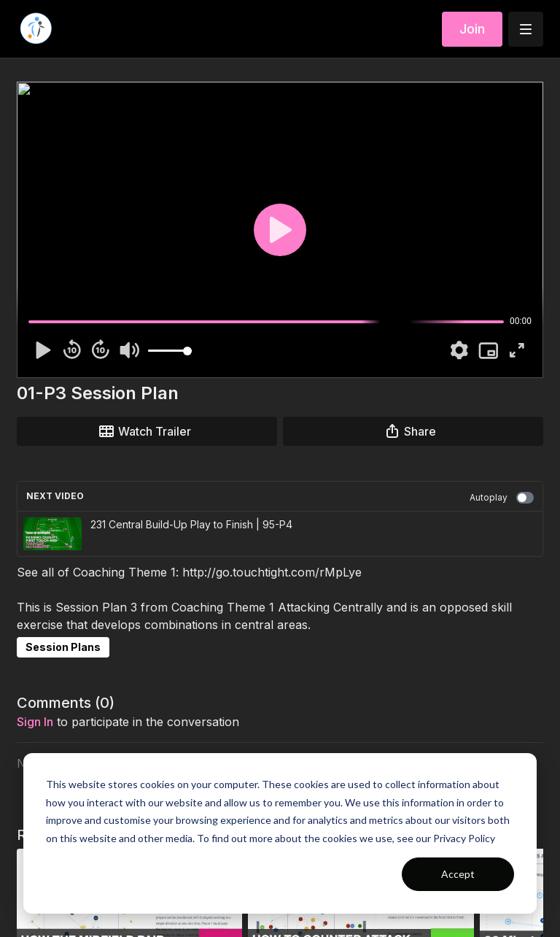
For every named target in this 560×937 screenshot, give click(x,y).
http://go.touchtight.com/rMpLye (272, 572)
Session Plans (63, 647)
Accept (458, 874)
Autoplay (502, 498)
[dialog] (280, 833)
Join (472, 29)
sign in (35, 722)
